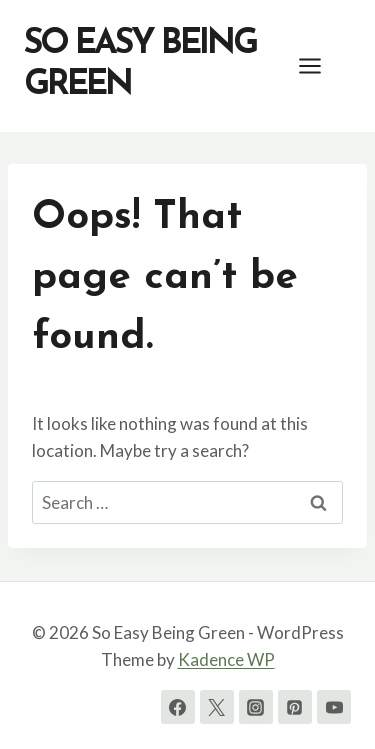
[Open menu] (320, 65)
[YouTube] (334, 707)
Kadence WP (226, 659)
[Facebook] (178, 707)
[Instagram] (256, 707)
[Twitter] (217, 707)
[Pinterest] (295, 707)
